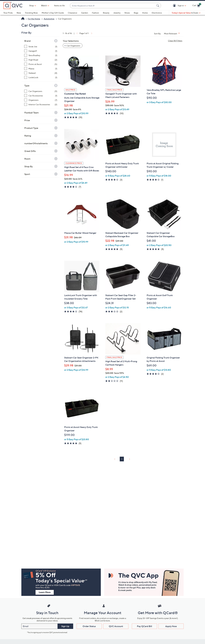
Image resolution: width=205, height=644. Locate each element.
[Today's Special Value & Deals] (186, 13)
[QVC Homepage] (23, 19)
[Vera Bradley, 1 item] (41, 55)
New (19, 13)
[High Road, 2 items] (41, 60)
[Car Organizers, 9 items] (41, 91)
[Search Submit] (158, 6)
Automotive (49, 19)
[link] (77, 33)
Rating (28, 136)
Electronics (157, 13)
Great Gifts (30, 151)
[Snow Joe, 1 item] (41, 46)
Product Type (31, 128)
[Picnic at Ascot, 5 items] (41, 64)
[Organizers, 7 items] (41, 100)
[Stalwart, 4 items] (41, 73)
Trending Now (31, 13)
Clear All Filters (175, 41)
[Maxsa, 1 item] (41, 69)
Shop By (29, 166)
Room (27, 159)
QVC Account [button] (116, 626)
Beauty (106, 13)
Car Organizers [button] (73, 46)
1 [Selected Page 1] (122, 459)
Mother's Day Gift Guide (53, 13)
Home (145, 13)
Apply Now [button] (171, 626)
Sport (27, 174)
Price (27, 120)
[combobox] (113, 6)
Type (27, 86)
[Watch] (44, 6)
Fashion (95, 13)
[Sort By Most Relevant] (173, 34)
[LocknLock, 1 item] (41, 77)
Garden (85, 13)
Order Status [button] (89, 626)
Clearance (73, 13)
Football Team (32, 113)
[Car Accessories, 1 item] (41, 96)
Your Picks (8, 13)
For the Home (34, 19)
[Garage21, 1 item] (41, 51)
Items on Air (60, 5)
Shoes (127, 13)
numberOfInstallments (36, 143)
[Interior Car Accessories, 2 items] (41, 104)
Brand (27, 41)
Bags (136, 13)
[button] (175, 6)
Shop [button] (31, 5)
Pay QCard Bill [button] (144, 626)
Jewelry (117, 13)
